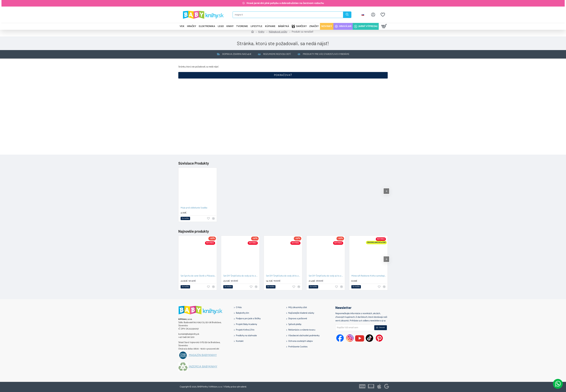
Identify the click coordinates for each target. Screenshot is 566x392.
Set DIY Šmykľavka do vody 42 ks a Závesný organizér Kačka (326, 276)
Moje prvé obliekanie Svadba (194, 208)
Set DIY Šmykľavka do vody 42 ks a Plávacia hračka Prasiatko (241, 276)
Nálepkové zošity (278, 32)
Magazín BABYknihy (203, 355)
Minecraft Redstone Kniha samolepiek (369, 276)
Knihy (261, 32)
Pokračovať (283, 75)
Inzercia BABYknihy (203, 366)
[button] (185, 218)
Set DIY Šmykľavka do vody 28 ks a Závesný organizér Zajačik (284, 276)
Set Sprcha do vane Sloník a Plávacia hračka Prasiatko (198, 276)
